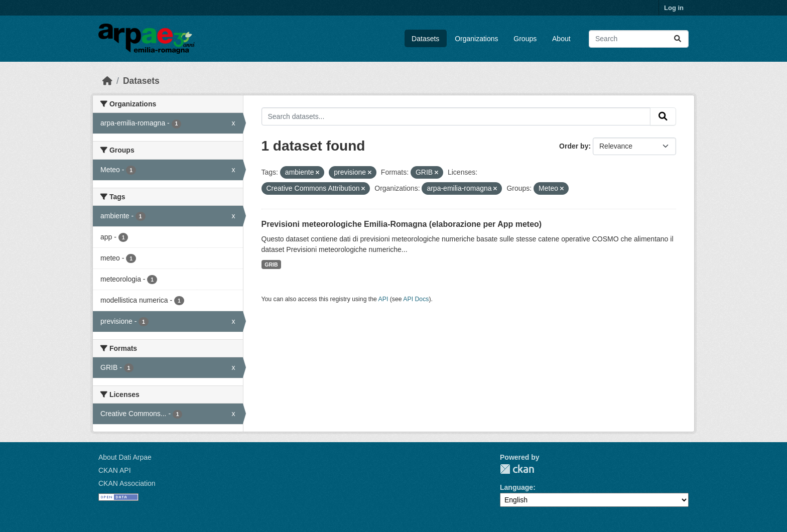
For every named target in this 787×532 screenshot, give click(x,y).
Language (516, 487)
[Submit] (678, 39)
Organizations (476, 39)
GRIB (271, 264)
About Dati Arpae (125, 457)
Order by (574, 146)
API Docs (416, 299)
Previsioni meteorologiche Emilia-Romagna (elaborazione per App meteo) (402, 224)
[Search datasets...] (639, 39)
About (561, 39)
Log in (674, 8)
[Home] (107, 81)
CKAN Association (127, 483)
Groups (525, 39)
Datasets (425, 39)
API (383, 299)
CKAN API (115, 470)
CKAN (517, 469)
